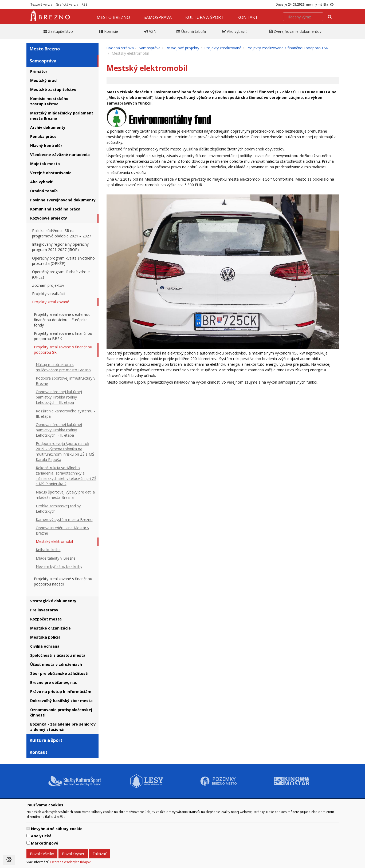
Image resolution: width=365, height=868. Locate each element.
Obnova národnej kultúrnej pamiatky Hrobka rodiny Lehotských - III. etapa (59, 397)
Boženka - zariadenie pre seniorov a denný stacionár (63, 727)
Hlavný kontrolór (46, 146)
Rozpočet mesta (46, 619)
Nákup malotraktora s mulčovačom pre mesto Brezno (63, 367)
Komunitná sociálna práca (55, 209)
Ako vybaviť (41, 182)
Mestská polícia (45, 637)
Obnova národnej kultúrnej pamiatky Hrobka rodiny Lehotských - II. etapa (59, 430)
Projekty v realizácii (49, 294)
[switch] (28, 828)
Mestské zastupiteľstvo (53, 89)
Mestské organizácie (50, 628)
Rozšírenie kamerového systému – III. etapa (66, 414)
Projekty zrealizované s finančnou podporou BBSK (63, 336)
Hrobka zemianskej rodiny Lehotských (58, 509)
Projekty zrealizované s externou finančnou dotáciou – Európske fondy (62, 320)
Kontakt (248, 17)
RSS (85, 4)
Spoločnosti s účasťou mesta (58, 655)
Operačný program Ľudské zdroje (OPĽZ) (61, 274)
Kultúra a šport (205, 17)
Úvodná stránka (120, 48)
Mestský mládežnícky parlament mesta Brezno (62, 116)
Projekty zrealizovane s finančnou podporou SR (63, 350)
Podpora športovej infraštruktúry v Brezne (66, 381)
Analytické (41, 836)
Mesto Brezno (113, 17)
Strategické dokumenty (53, 601)
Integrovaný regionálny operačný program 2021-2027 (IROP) (60, 247)
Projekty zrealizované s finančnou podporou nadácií (63, 581)
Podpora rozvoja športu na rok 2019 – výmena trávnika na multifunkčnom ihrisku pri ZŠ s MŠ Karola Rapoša (65, 451)
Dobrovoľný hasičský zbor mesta (61, 701)
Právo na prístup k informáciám (61, 692)
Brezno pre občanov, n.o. (54, 682)
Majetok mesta (45, 164)
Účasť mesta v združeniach (56, 664)
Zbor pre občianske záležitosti (59, 673)
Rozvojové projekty (49, 218)
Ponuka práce (43, 136)
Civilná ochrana (45, 646)
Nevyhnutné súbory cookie (57, 829)
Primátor (39, 71)
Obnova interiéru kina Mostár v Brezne (62, 530)
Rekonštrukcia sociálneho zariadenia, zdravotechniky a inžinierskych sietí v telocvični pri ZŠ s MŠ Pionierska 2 (66, 476)
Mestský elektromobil (54, 541)
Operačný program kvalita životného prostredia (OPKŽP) (63, 261)
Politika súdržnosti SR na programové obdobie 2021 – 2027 (62, 233)
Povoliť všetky (42, 854)
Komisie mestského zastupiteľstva (49, 101)
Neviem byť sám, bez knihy (59, 566)
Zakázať (99, 854)
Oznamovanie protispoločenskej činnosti (61, 712)
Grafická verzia (67, 4)
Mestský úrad (43, 80)
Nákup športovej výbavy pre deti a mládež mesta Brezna (65, 495)
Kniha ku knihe (48, 550)
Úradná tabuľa (44, 191)
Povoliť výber (73, 854)
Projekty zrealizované (51, 302)
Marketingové (45, 843)
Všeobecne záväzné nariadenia (60, 155)
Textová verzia (41, 4)
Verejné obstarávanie (51, 173)
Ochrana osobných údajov (70, 862)
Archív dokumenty (48, 127)
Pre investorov (44, 610)
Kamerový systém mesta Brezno (64, 519)
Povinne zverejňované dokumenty (63, 200)
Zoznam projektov (48, 285)
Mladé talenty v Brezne (56, 558)
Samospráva (158, 17)
